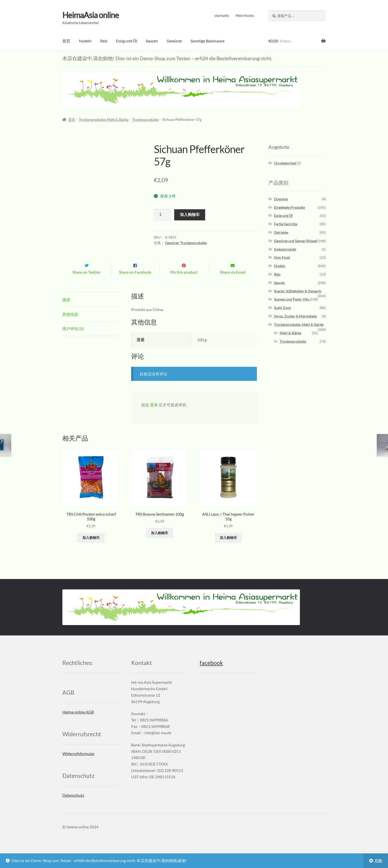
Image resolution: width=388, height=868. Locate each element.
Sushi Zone (282, 308)
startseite (222, 15)
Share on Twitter (86, 282)
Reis (104, 41)
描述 (66, 310)
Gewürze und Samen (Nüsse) (296, 241)
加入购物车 (190, 215)
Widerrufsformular (78, 764)
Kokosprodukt (285, 249)
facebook (211, 673)
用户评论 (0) (73, 339)
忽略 (378, 860)
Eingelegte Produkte (289, 207)
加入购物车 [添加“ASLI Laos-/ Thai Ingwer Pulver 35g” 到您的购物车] (228, 548)
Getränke (281, 232)
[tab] (91, 310)
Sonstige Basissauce (207, 41)
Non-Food (282, 257)
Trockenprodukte (145, 119)
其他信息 (70, 325)
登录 (154, 415)
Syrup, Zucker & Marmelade (295, 316)
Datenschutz (73, 805)
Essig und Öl (127, 41)
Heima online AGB (78, 722)
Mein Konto (245, 15)
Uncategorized (285, 163)
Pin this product (184, 282)
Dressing (281, 199)
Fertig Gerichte (286, 224)
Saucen (152, 41)
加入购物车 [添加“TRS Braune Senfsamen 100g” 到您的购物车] (160, 543)
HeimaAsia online (91, 15)
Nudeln (85, 41)
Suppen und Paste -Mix (291, 299)
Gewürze (174, 41)
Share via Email (233, 282)
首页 (66, 41)
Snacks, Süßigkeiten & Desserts (298, 291)
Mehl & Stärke (290, 333)
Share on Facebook (135, 282)
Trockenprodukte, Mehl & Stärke (104, 119)
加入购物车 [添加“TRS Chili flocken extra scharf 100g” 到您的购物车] (91, 548)
